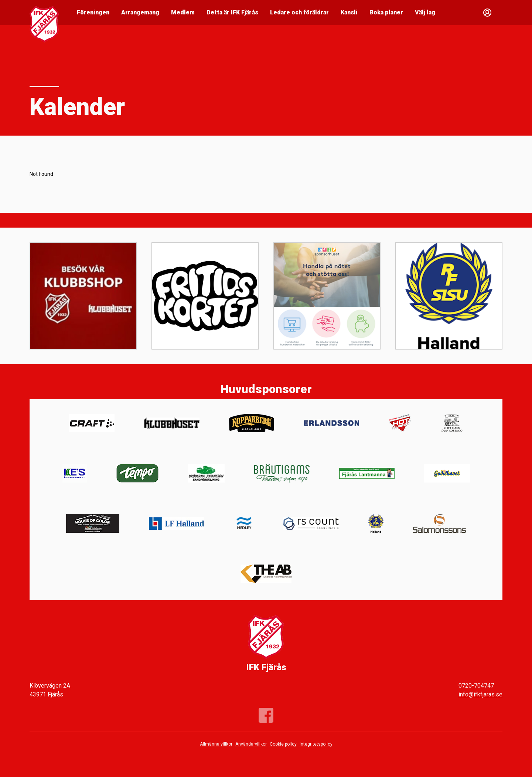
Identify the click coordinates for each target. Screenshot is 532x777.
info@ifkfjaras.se (480, 694)
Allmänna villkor (216, 744)
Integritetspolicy (316, 744)
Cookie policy (283, 744)
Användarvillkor (251, 744)
